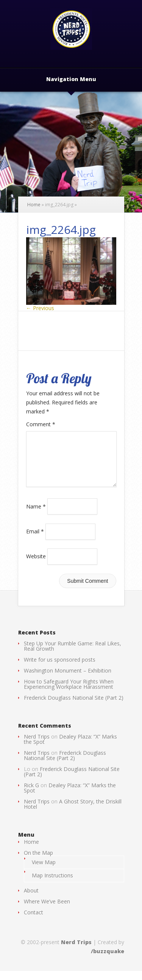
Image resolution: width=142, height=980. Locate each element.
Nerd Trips (37, 746)
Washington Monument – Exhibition (68, 680)
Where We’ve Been (47, 910)
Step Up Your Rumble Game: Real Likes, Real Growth (73, 655)
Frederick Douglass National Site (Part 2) (74, 707)
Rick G (31, 794)
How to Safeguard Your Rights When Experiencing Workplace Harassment (69, 693)
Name (36, 515)
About (31, 899)
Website (36, 565)
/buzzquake (108, 960)
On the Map (38, 862)
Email (35, 540)
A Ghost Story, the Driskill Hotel (73, 813)
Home (34, 205)
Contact (34, 921)
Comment (41, 424)
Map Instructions (52, 884)
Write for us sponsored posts (60, 669)
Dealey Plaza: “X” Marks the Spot (70, 748)
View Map (44, 871)
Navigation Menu (71, 80)
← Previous (40, 308)
